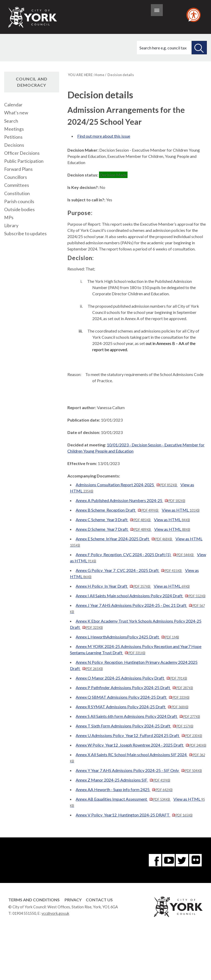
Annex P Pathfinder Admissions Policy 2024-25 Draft (134, 687)
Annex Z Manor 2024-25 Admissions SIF (123, 780)
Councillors (16, 177)
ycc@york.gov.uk (55, 913)
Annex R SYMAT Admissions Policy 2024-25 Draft (132, 707)
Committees (17, 185)
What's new (16, 113)
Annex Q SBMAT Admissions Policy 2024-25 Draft (132, 697)
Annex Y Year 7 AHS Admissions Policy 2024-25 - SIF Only (139, 770)
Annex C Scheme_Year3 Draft (113, 520)
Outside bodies (19, 209)
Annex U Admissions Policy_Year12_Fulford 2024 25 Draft (139, 735)
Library (11, 226)
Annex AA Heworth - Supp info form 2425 (124, 789)
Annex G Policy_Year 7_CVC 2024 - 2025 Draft (129, 570)
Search (11, 121)
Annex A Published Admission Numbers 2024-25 (130, 500)
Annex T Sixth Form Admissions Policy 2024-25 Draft (134, 726)
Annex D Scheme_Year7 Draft (114, 529)
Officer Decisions (22, 153)
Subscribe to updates (25, 234)
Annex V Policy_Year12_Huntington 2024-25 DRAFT (134, 815)
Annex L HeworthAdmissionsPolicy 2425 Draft (127, 637)
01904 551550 (24, 913)
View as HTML (181, 510)
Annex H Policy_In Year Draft (113, 586)
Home (99, 75)
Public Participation (24, 161)
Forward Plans (18, 169)
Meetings (14, 129)
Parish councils (19, 201)
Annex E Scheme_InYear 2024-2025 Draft (124, 539)
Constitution (17, 193)
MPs (9, 218)
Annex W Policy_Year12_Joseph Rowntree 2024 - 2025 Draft (141, 745)
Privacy (73, 900)
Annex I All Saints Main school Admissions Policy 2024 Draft (140, 596)
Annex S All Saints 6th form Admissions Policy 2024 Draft (138, 716)
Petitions (13, 137)
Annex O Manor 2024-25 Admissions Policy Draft (131, 678)
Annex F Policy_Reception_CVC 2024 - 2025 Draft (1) (135, 554)
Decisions (14, 145)
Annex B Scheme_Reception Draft (117, 510)
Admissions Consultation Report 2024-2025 (127, 485)
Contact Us (99, 900)
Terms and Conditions (34, 900)
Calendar (13, 105)
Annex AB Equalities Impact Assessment (123, 799)
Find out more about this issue (104, 136)
